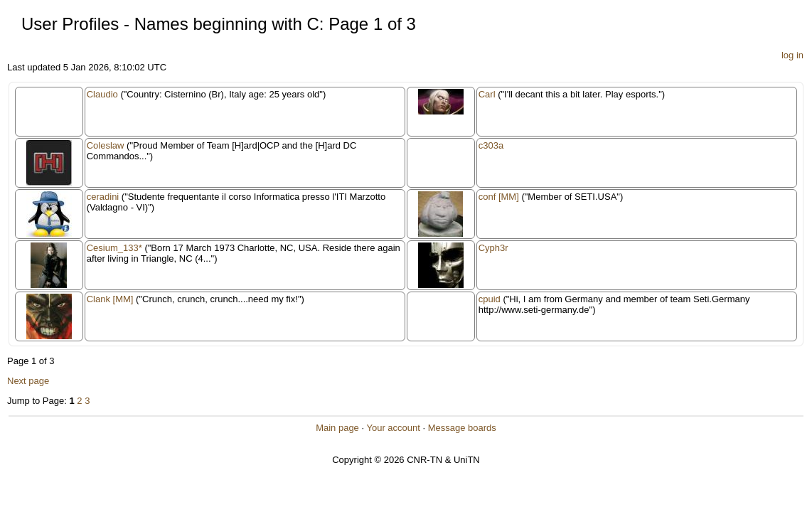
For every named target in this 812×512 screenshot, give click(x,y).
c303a (491, 145)
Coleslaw (106, 145)
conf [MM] (499, 197)
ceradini (103, 197)
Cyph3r (493, 248)
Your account (393, 428)
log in (792, 55)
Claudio (102, 94)
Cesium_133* (114, 248)
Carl (487, 94)
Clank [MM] (110, 299)
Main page (337, 428)
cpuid (490, 299)
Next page (28, 381)
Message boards (462, 428)
